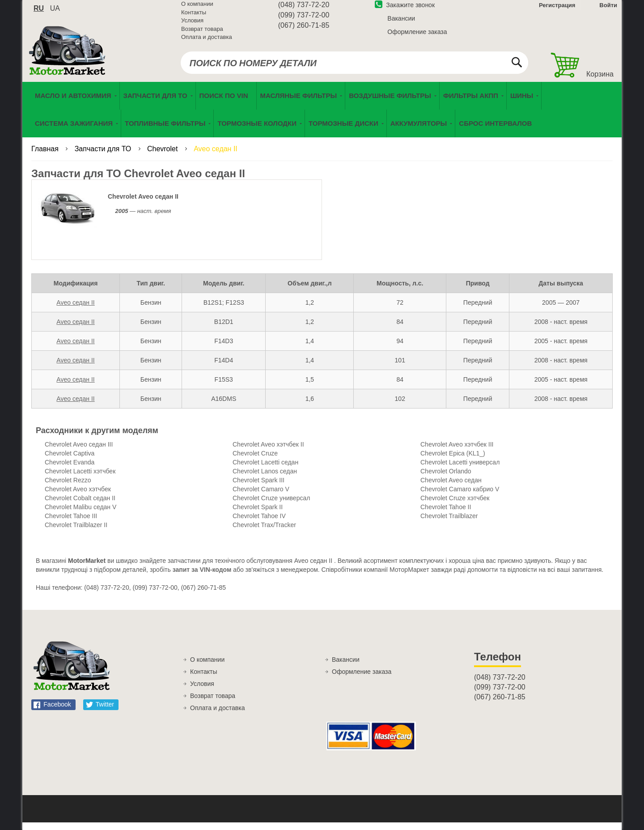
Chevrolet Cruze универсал (271, 506)
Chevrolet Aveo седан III (79, 452)
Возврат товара (202, 34)
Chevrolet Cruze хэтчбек (455, 506)
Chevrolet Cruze (255, 461)
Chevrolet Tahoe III (71, 524)
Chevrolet (163, 156)
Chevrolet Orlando (446, 479)
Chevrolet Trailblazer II (76, 532)
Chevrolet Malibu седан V (80, 515)
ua (55, 14)
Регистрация (556, 11)
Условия (192, 26)
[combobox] (354, 68)
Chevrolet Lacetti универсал (460, 470)
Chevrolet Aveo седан (451, 488)
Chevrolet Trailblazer (449, 524)
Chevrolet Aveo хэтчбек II (268, 452)
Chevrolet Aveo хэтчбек (78, 497)
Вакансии (401, 24)
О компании (197, 9)
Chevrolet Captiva (70, 461)
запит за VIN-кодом (202, 577)
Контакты (194, 18)
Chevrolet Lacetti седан (265, 470)
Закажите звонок (405, 10)
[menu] (322, 117)
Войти (608, 11)
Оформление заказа (417, 37)
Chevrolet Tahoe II (446, 515)
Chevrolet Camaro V (261, 497)
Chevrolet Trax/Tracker (264, 532)
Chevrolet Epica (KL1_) (453, 461)
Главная (46, 156)
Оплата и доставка (207, 42)
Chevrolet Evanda (70, 470)
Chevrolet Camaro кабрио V (460, 497)
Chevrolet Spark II (258, 515)
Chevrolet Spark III (258, 488)
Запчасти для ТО (104, 156)
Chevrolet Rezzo (68, 488)
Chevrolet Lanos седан (265, 479)
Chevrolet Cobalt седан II (80, 506)
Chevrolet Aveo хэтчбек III (457, 452)
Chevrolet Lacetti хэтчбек (80, 479)
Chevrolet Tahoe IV (259, 524)
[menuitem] (226, 103)
